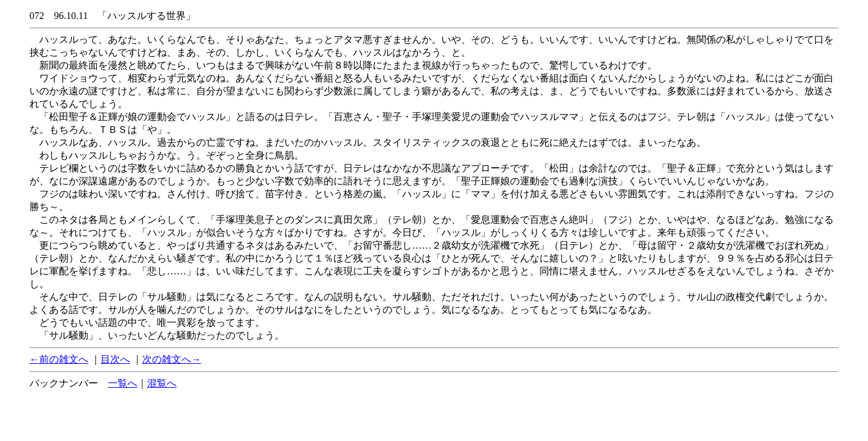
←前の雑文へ (59, 359)
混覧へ (162, 383)
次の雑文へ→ (172, 359)
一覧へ (123, 383)
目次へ (115, 359)
